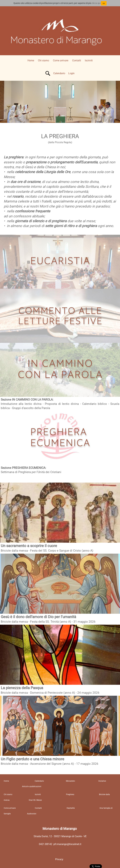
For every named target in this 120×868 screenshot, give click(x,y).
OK (104, 3)
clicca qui (96, 3)
